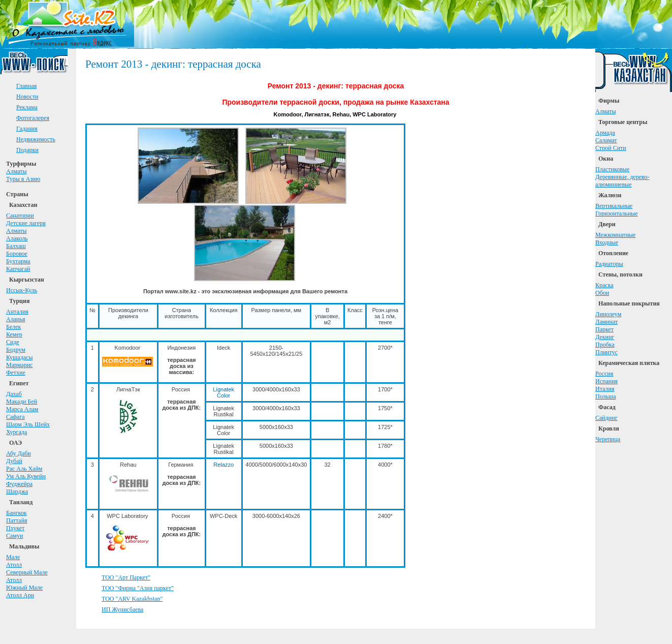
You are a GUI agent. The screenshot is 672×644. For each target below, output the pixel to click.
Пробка (605, 345)
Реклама (27, 107)
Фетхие (16, 373)
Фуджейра (19, 484)
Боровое (17, 254)
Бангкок (17, 513)
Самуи (14, 536)
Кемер (14, 334)
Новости (27, 97)
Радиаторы (609, 264)
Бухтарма (18, 261)
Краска (604, 285)
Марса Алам (22, 409)
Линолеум (608, 314)
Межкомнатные (615, 235)
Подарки (27, 150)
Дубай (14, 461)
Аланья (15, 319)
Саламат (606, 140)
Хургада (17, 432)
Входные (607, 242)
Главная (26, 86)
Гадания (27, 129)
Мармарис (19, 365)
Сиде (13, 342)
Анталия (17, 312)
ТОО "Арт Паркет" (126, 577)
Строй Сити (611, 148)
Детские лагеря (26, 223)
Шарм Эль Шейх (28, 424)
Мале (13, 557)
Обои (602, 293)
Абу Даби (19, 453)
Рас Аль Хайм (24, 469)
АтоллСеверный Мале (27, 569)
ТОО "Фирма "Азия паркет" (138, 588)
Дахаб (14, 394)
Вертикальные (614, 206)
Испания (606, 381)
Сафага (15, 417)
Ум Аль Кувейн (26, 476)
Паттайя (17, 520)
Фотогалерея (33, 118)
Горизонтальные (617, 213)
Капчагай (18, 269)
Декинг (605, 337)
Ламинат (606, 322)
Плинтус (606, 352)
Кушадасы (20, 357)
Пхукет (15, 528)
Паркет (604, 329)
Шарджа (17, 492)
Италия (605, 389)
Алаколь (17, 238)
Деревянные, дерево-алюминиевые (622, 181)
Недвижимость (36, 139)
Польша (606, 396)
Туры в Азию (23, 179)
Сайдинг (606, 418)
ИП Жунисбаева (122, 609)
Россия (604, 374)
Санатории (20, 216)
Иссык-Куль (22, 290)
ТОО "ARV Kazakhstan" (132, 599)
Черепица (608, 439)
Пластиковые (612, 169)
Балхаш (16, 246)
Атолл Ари (20, 595)
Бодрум (16, 350)
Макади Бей (22, 402)
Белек (13, 327)
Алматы (17, 171)
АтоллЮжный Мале (24, 584)
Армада (605, 133)
